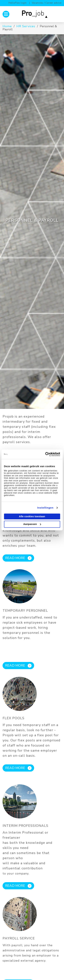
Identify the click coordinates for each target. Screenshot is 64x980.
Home (7, 26)
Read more (18, 558)
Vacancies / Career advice (47, 3)
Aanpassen (32, 524)
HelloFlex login (18, 3)
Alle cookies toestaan (32, 517)
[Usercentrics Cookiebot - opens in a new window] (46, 454)
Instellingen (45, 508)
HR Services (26, 26)
